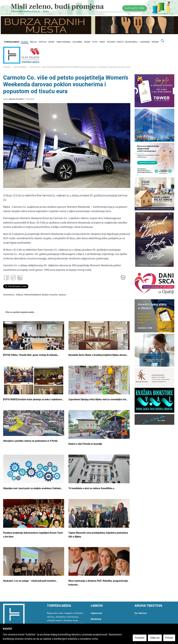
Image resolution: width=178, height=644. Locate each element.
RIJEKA (25, 42)
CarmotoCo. (10, 295)
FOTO (95, 42)
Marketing (96, 619)
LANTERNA (145, 42)
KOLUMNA (77, 42)
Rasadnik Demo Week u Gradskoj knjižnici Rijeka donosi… (98, 355)
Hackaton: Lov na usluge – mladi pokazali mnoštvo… (30, 581)
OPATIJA (43, 42)
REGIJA (33, 42)
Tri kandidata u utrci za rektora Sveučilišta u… (92, 488)
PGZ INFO (111, 42)
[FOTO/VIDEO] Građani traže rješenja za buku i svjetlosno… (33, 399)
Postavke (140, 638)
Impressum (97, 613)
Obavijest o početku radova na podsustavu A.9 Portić (30, 441)
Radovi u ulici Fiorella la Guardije (85, 444)
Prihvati (169, 638)
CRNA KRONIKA (64, 42)
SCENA (87, 42)
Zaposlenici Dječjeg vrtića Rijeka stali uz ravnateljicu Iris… (98, 399)
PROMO (155, 42)
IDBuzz (20, 295)
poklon (46, 295)
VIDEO (102, 42)
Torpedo (7, 67)
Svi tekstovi (141, 613)
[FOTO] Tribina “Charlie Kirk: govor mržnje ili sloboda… (31, 355)
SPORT (51, 42)
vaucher (54, 295)
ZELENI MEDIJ (131, 42)
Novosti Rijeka (20, 67)
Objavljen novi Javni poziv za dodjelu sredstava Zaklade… (33, 488)
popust (63, 295)
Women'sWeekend (33, 295)
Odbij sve (155, 638)
